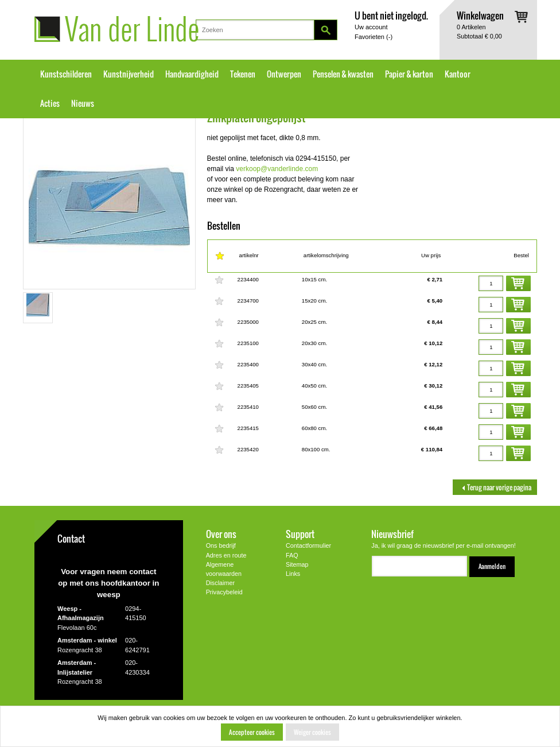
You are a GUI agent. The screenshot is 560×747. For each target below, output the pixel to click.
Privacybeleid (224, 592)
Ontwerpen (284, 74)
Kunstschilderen (66, 74)
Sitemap (297, 564)
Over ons (221, 534)
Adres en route (226, 555)
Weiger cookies (312, 732)
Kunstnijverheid (129, 74)
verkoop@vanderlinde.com (277, 169)
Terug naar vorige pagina (495, 487)
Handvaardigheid (192, 74)
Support (300, 534)
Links (293, 574)
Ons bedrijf (221, 545)
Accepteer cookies (252, 732)
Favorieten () (374, 37)
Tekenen (243, 74)
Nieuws (83, 103)
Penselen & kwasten (343, 74)
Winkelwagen (480, 15)
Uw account (371, 27)
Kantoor (458, 74)
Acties (50, 103)
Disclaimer (220, 583)
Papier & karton (409, 74)
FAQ (292, 555)
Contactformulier (308, 545)
